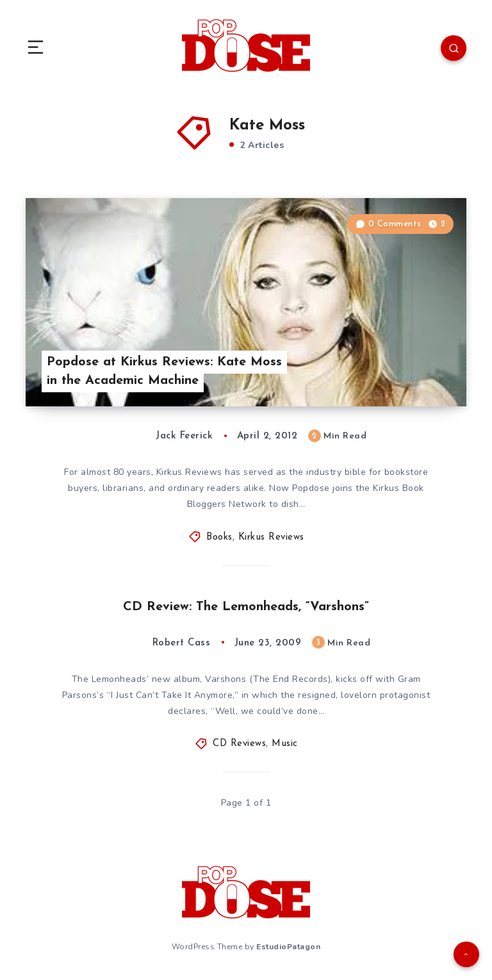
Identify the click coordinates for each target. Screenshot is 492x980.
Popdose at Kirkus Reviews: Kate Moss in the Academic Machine (164, 371)
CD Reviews (239, 744)
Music (285, 744)
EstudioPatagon (288, 947)
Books (219, 537)
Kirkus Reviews (271, 537)
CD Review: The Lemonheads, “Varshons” (246, 607)
